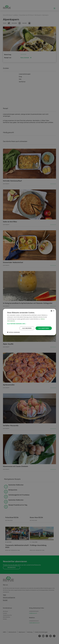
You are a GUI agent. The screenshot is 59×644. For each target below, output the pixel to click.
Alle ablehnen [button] (27, 328)
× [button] (54, 311)
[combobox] (51, 311)
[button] (29, 324)
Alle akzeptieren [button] (44, 328)
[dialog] (29, 322)
